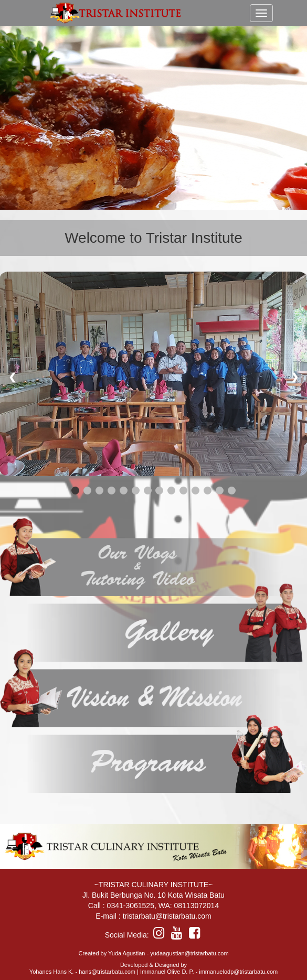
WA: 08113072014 (189, 906)
